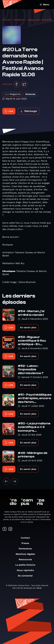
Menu (44, 4)
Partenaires (27, 549)
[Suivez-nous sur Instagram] (10, 529)
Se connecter (27, 576)
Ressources (27, 559)
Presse (27, 543)
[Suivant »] (14, 481)
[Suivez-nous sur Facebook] (5, 529)
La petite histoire (27, 565)
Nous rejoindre (27, 570)
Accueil (6, 20)
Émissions (19, 20)
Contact (27, 538)
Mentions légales (27, 554)
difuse (39, 588)
